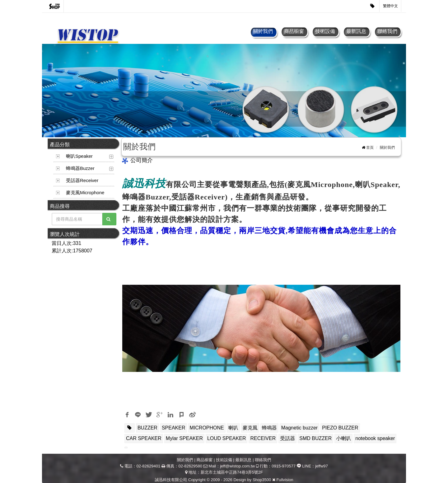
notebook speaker (375, 438)
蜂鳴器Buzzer (80, 168)
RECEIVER (263, 438)
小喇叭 (343, 438)
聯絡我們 (387, 31)
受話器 (287, 438)
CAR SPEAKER (144, 438)
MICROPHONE (207, 428)
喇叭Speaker (79, 156)
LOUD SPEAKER (226, 438)
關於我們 (263, 31)
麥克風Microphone (85, 192)
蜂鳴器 (269, 428)
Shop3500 (262, 480)
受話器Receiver (82, 180)
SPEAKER (174, 428)
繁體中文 (390, 6)
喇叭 (233, 428)
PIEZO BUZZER (340, 428)
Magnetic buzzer (299, 428)
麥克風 (250, 428)
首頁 (370, 148)
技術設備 (325, 31)
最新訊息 (356, 31)
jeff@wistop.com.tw (237, 466)
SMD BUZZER (315, 438)
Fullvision (285, 480)
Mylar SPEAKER (184, 438)
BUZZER (147, 428)
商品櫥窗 (294, 31)
